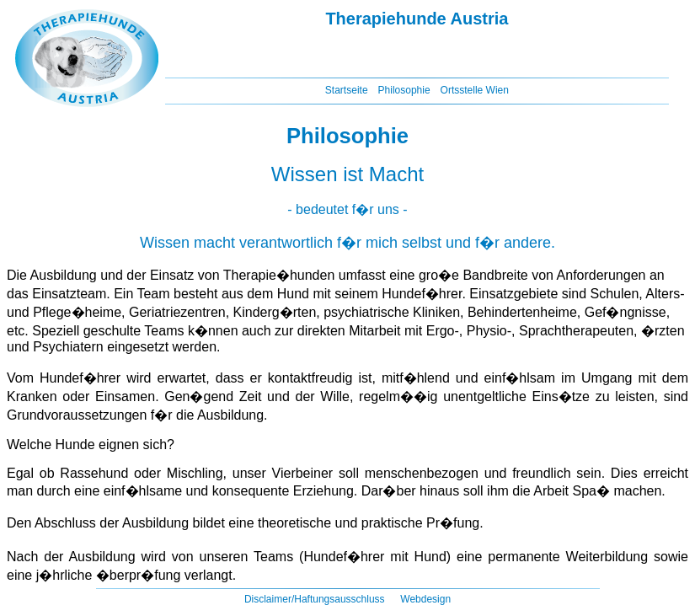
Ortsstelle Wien (475, 90)
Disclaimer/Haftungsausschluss (315, 599)
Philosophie (404, 90)
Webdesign (425, 599)
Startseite (347, 90)
